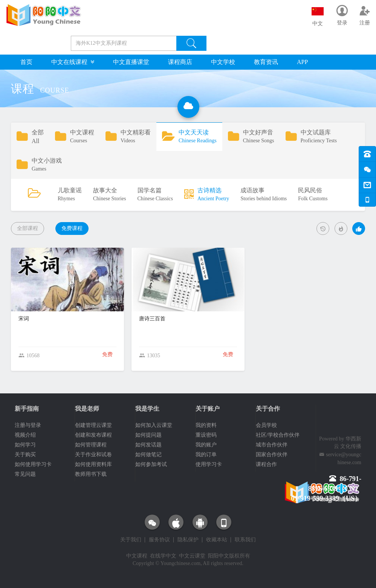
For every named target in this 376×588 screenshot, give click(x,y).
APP (302, 62)
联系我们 (245, 540)
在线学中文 (163, 556)
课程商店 (180, 62)
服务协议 (159, 540)
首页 (26, 62)
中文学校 (223, 62)
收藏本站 (217, 540)
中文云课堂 (192, 556)
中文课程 (137, 556)
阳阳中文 (219, 556)
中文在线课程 (73, 62)
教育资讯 (266, 62)
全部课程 (28, 228)
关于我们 (131, 540)
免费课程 (72, 228)
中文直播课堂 (131, 62)
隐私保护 (188, 540)
